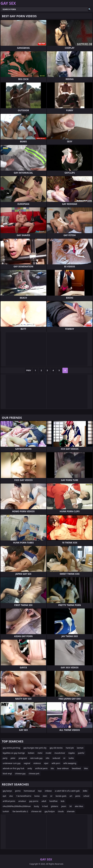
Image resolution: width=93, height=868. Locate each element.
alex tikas (79, 806)
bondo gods (61, 796)
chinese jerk (34, 774)
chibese (48, 791)
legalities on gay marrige (14, 753)
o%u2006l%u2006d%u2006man (17, 806)
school (86, 796)
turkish (6, 811)
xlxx (11, 796)
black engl (7, 774)
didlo (85, 791)
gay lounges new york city (35, 748)
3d (70, 806)
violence (37, 763)
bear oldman (63, 768)
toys (40, 791)
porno (18, 791)
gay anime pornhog (11, 748)
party (5, 758)
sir (64, 758)
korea (37, 796)
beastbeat (76, 768)
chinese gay (20, 774)
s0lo (48, 758)
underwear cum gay (12, 763)
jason (64, 806)
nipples (72, 753)
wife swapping (70, 763)
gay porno (34, 801)
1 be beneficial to (24, 796)
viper (46, 763)
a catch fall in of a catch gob (67, 791)
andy (30, 768)
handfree (53, 801)
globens (54, 806)
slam (45, 796)
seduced (56, 758)
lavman (80, 748)
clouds (61, 811)
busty (36, 806)
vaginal (27, 763)
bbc (52, 768)
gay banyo (7, 791)
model (48, 753)
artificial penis (41, 768)
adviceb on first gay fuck (13, 768)
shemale (71, 811)
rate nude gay (36, 758)
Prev (29, 370)
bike (86, 768)
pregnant (23, 758)
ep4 (4, 796)
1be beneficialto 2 (20, 811)
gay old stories (56, 748)
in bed (45, 806)
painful (81, 753)
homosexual (29, 791)
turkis (71, 758)
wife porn (56, 763)
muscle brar (60, 753)
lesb (63, 801)
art (71, 796)
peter (13, 758)
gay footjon (50, 811)
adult (44, 801)
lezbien (31, 753)
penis (78, 796)
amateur (22, 801)
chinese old (36, 811)
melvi (40, 753)
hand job (70, 748)
